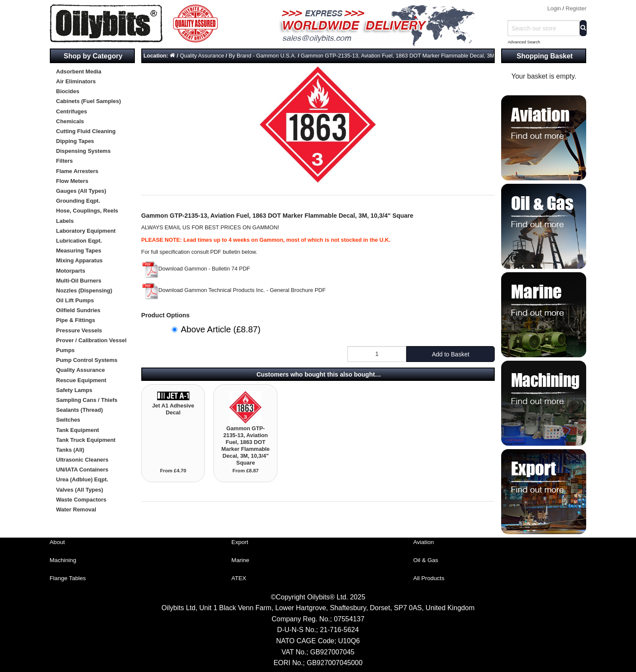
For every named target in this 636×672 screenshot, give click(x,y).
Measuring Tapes (79, 251)
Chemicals (70, 121)
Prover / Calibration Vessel (91, 340)
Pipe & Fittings (76, 320)
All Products (429, 578)
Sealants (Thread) (80, 410)
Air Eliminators (76, 81)
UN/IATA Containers (82, 470)
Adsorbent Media (79, 71)
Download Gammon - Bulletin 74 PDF (196, 269)
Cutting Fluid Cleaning (86, 131)
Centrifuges (72, 111)
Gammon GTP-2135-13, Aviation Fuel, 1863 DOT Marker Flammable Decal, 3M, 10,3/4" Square (417, 56)
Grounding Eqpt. (78, 201)
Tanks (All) (70, 450)
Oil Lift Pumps (75, 300)
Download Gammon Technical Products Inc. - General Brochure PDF (234, 290)
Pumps (65, 350)
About (58, 542)
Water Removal (76, 509)
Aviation (423, 542)
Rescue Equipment (81, 380)
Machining (63, 560)
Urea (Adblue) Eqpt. (82, 479)
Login (554, 8)
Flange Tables (68, 578)
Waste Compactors (81, 500)
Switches (68, 420)
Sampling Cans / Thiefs (87, 400)
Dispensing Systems (84, 151)
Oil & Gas (426, 560)
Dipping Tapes (75, 141)
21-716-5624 (339, 630)
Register (576, 8)
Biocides (68, 91)
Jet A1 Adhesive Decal (173, 409)
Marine (240, 560)
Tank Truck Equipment (86, 440)
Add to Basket (451, 354)
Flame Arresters (78, 171)
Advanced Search (524, 42)
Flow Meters (72, 181)
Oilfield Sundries (78, 310)
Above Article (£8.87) (221, 329)
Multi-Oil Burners (79, 281)
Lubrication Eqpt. (79, 241)
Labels (65, 221)
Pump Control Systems (87, 360)
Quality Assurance (81, 370)
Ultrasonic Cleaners (82, 460)
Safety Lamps (75, 390)
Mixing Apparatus (80, 260)
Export (240, 542)
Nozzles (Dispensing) (84, 290)
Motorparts (71, 271)
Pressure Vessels (79, 330)
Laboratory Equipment (86, 231)
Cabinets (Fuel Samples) (89, 101)
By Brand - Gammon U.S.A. (262, 56)
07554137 (349, 619)
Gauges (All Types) (81, 191)
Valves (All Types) (80, 490)
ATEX (239, 578)
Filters (65, 161)
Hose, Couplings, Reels (87, 211)
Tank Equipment (78, 430)
